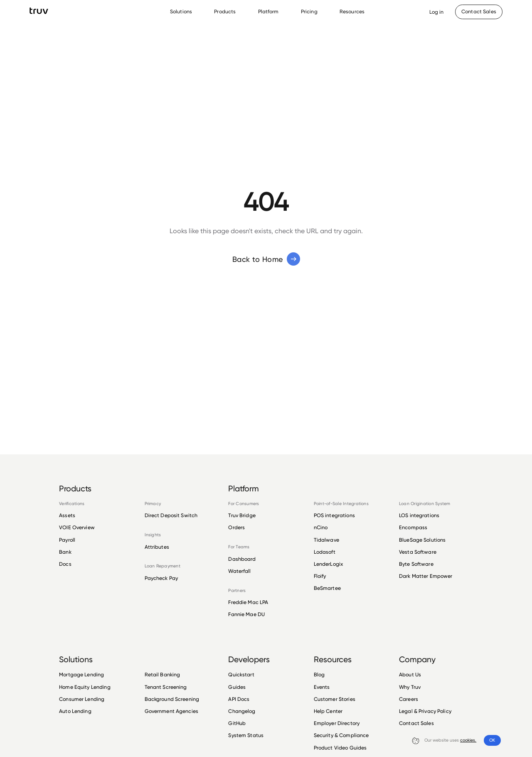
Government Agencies (171, 711)
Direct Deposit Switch (171, 515)
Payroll (67, 540)
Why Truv (410, 687)
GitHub (237, 723)
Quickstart (241, 675)
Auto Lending (75, 711)
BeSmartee (327, 588)
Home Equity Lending (85, 687)
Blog (319, 675)
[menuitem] (183, 12)
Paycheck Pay (161, 578)
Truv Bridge (242, 515)
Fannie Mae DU (246, 614)
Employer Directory (337, 723)
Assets (67, 515)
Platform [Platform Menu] (268, 11)
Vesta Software (418, 552)
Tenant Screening (166, 687)
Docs (65, 564)
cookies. (468, 740)
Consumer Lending (82, 699)
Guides (237, 687)
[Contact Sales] (479, 12)
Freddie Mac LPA (248, 602)
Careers (409, 699)
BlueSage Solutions (422, 540)
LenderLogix (328, 564)
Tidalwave (326, 540)
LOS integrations (419, 515)
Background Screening (172, 699)
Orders (236, 527)
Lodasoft (325, 552)
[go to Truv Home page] (39, 11)
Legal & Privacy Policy (425, 711)
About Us (410, 675)
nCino (321, 527)
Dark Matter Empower (426, 576)
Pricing (309, 11)
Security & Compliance (341, 735)
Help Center (328, 711)
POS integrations (334, 515)
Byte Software (416, 564)
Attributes (157, 547)
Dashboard (242, 559)
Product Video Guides (340, 748)
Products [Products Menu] (225, 11)
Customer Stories (335, 699)
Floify (320, 576)
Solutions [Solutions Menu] (181, 11)
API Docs (239, 699)
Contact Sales (416, 723)
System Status (246, 735)
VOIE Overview (77, 527)
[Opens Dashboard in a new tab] (437, 12)
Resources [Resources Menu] (352, 11)
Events (322, 687)
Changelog (242, 711)
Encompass (413, 527)
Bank (65, 552)
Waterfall (239, 571)
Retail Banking (163, 675)
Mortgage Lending (81, 675)
